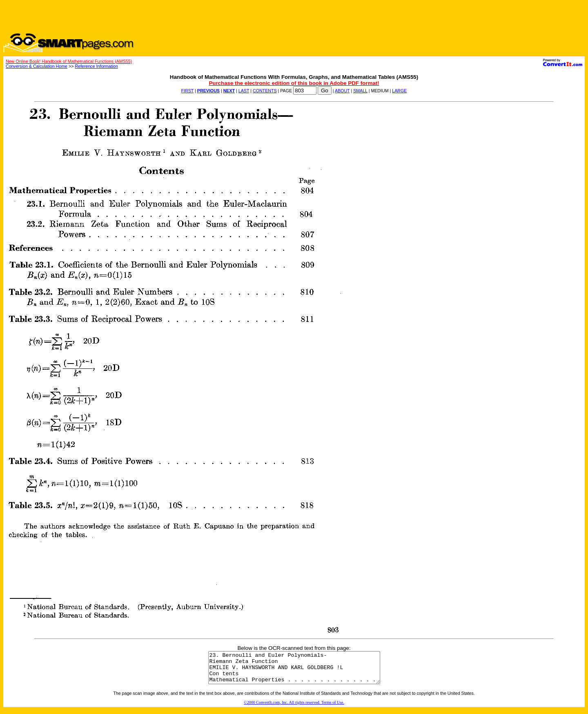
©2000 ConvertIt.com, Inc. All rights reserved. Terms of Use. (294, 708)
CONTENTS (265, 91)
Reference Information (96, 66)
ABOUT (342, 91)
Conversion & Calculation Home (37, 66)
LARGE (399, 91)
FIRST (188, 91)
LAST (244, 91)
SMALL (360, 91)
